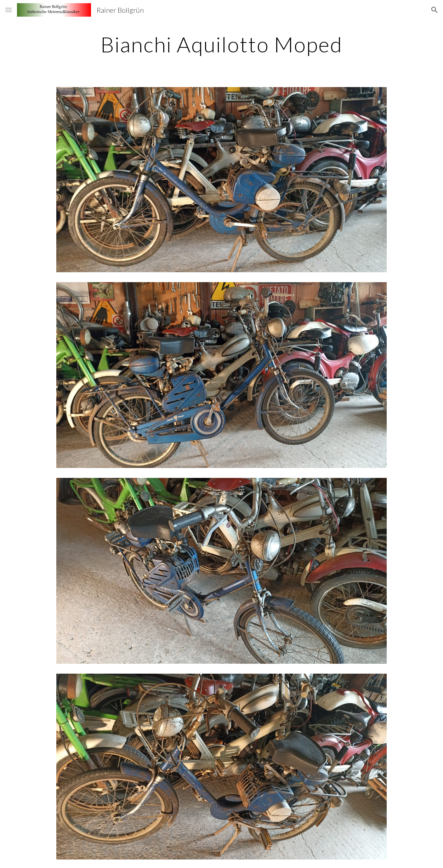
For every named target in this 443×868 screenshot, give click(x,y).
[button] (8, 10)
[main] (221, 44)
